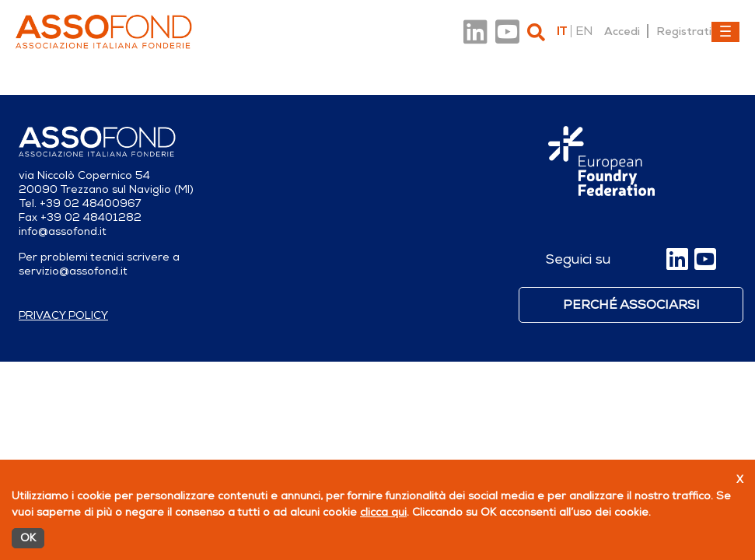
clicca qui (383, 512)
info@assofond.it (63, 231)
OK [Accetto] (28, 538)
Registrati (684, 31)
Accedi (622, 31)
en (584, 31)
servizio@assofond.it (73, 271)
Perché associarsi (631, 305)
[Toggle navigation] (725, 32)
